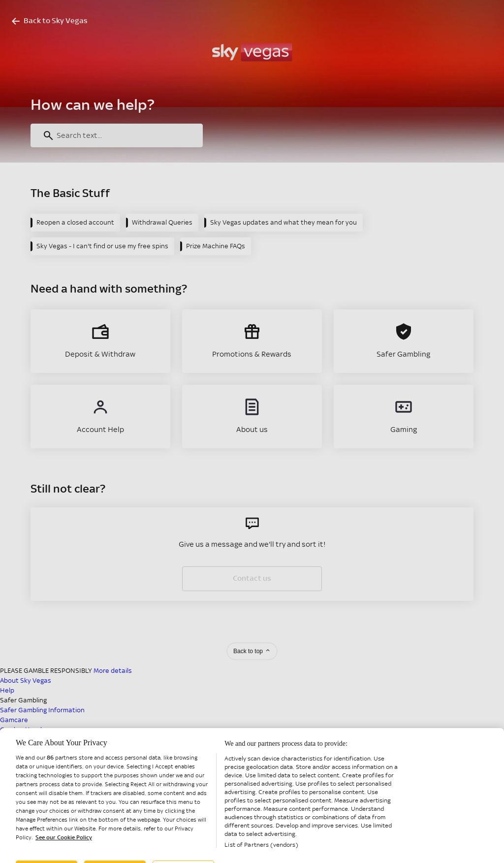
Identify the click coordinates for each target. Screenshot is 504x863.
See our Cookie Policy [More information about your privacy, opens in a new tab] (64, 858)
